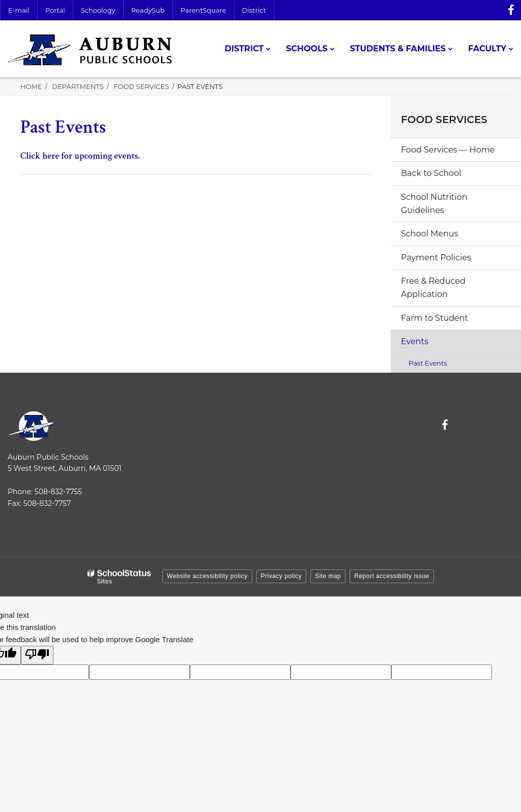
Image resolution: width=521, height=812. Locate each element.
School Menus (429, 234)
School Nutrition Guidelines (434, 204)
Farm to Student (435, 318)
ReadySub (148, 10)
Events (415, 341)
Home (31, 86)
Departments (78, 86)
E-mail (19, 10)
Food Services (141, 86)
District (254, 10)
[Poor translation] (37, 655)
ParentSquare (204, 10)
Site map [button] (328, 576)
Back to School (431, 173)
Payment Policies (436, 258)
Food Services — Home (448, 150)
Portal (55, 10)
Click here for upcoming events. (80, 156)
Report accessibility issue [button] (392, 576)
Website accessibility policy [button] (207, 576)
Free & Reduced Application (433, 288)
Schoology (98, 10)
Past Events (428, 363)
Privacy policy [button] (281, 576)
